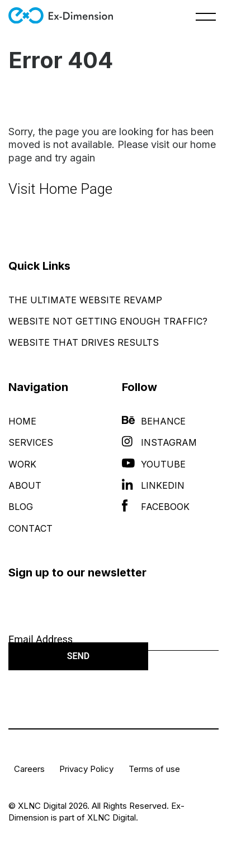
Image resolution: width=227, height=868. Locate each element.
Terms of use (154, 769)
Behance (154, 421)
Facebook (156, 507)
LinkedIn (153, 485)
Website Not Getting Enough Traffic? (108, 321)
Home (22, 421)
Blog (21, 507)
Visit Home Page (60, 189)
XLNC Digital (112, 817)
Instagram (159, 442)
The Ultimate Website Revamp (85, 300)
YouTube (154, 464)
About (25, 485)
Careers (29, 769)
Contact (30, 528)
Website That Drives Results (84, 342)
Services (31, 442)
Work (22, 464)
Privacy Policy (86, 769)
